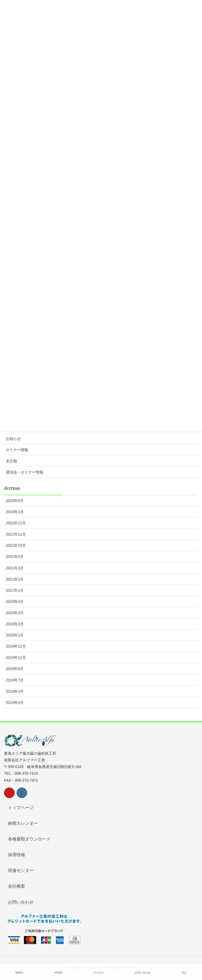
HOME (58, 973)
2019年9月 (15, 669)
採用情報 (17, 855)
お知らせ (13, 439)
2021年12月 (16, 523)
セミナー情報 (17, 450)
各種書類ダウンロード (29, 839)
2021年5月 (15, 557)
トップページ (21, 808)
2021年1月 (15, 590)
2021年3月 (15, 568)
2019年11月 (16, 658)
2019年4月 (15, 691)
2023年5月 (15, 501)
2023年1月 (15, 512)
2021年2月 (15, 579)
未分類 (11, 461)
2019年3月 (15, 703)
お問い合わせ (21, 902)
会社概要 (17, 886)
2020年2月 (15, 624)
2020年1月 (15, 635)
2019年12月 (16, 646)
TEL (184, 973)
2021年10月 (16, 545)
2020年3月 (15, 613)
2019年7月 (15, 680)
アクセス (98, 973)
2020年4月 (15, 602)
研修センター (21, 870)
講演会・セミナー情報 (24, 472)
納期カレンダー (23, 823)
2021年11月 (16, 534)
